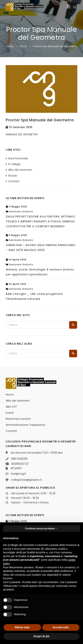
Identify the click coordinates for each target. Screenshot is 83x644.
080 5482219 (19, 459)
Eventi (10, 413)
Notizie (23, 46)
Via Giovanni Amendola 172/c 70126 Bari (37, 453)
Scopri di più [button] (41, 636)
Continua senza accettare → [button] (41, 528)
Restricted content (18, 419)
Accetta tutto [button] (61, 627)
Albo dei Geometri (20, 170)
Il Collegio (14, 164)
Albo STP (11, 407)
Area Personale (18, 158)
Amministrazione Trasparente (25, 425)
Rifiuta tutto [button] (22, 627)
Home (10, 46)
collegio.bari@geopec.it (26, 480)
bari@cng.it (19, 474)
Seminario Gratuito (21, 211)
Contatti (14, 181)
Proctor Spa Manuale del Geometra (55, 46)
